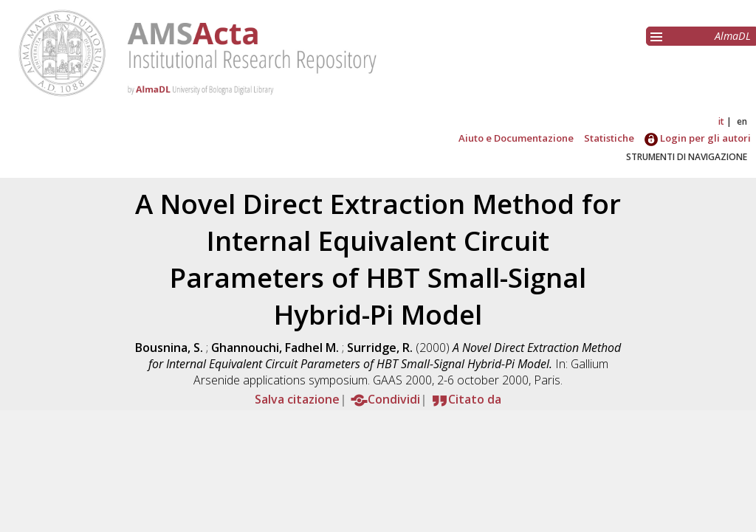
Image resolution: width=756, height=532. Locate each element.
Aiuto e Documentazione (516, 138)
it (721, 121)
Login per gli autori (698, 138)
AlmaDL (733, 36)
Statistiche (609, 138)
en (742, 121)
